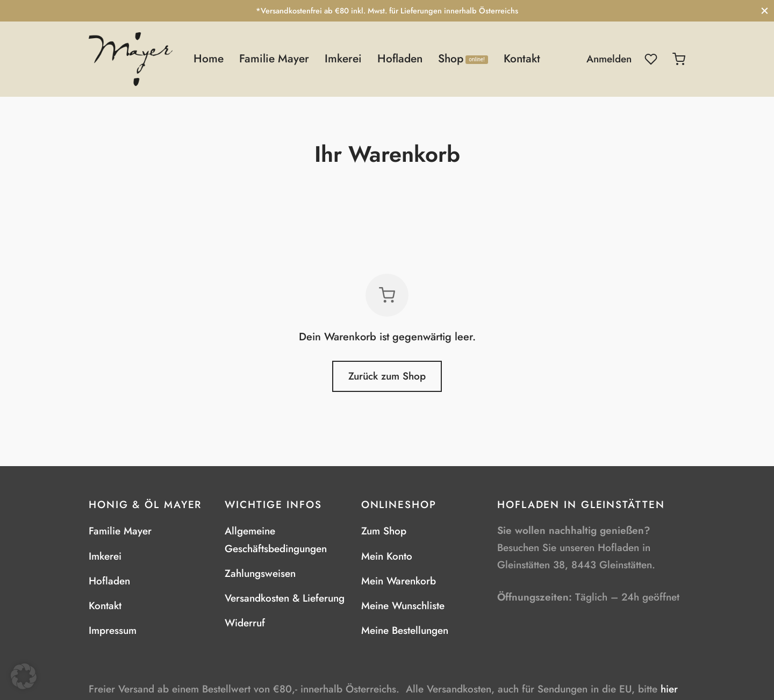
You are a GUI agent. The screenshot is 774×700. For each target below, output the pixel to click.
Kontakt (522, 59)
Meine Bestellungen (405, 630)
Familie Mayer (274, 59)
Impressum (113, 630)
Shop (463, 59)
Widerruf (245, 623)
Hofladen (400, 59)
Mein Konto (387, 556)
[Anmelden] (609, 59)
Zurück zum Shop (387, 376)
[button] (24, 676)
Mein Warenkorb (399, 581)
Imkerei (343, 59)
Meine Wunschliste (403, 606)
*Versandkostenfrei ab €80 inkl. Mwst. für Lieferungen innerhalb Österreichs (387, 10)
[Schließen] (765, 10)
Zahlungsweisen (260, 573)
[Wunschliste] (652, 59)
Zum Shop (384, 531)
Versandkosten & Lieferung (285, 598)
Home (209, 59)
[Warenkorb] (679, 59)
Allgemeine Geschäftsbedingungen (276, 540)
